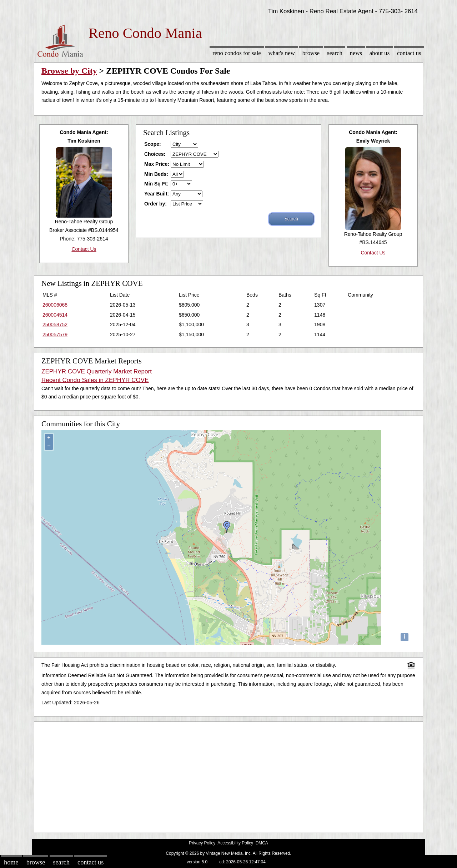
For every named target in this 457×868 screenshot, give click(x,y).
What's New (282, 53)
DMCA (262, 843)
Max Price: (157, 164)
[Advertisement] (228, 775)
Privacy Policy (202, 843)
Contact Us (409, 53)
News (356, 53)
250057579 (55, 334)
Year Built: (157, 194)
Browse (311, 53)
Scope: (153, 144)
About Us (380, 53)
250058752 (55, 324)
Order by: (155, 204)
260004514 (55, 315)
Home (11, 862)
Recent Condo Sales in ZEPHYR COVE (95, 380)
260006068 (55, 305)
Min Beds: (156, 174)
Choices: (155, 154)
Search (335, 53)
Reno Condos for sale (237, 53)
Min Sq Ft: (156, 184)
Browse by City (69, 71)
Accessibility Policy (235, 843)
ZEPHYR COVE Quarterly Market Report (97, 371)
